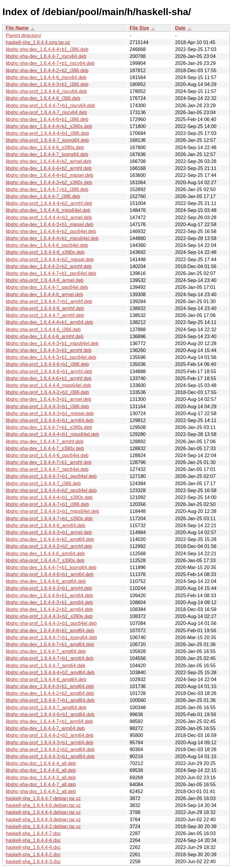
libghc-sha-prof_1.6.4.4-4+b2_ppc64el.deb (51, 490)
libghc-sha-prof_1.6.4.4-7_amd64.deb (46, 708)
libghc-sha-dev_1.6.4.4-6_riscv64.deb (46, 77)
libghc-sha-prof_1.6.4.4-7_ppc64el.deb (47, 469)
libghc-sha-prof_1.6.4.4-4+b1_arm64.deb (50, 420)
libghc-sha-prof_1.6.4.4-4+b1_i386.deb (47, 133)
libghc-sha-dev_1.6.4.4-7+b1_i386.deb (47, 189)
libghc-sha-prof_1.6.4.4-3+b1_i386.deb (47, 407)
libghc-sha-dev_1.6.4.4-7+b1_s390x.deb (49, 427)
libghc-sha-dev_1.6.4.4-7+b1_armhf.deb (49, 462)
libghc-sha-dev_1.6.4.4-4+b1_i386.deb (47, 49)
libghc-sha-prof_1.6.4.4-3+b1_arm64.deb (50, 743)
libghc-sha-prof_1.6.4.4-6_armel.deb (45, 280)
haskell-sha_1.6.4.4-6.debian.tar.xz (43, 805)
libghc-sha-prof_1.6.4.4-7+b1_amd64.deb (50, 700)
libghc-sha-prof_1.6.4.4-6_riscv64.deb (46, 91)
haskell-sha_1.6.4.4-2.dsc (33, 855)
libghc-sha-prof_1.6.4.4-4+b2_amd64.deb (50, 673)
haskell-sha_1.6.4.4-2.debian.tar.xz (43, 826)
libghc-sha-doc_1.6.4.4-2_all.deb (41, 791)
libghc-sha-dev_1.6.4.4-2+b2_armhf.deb (49, 266)
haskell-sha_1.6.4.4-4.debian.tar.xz (43, 812)
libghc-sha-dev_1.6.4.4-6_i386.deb (43, 98)
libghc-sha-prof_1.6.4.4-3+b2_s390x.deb (49, 616)
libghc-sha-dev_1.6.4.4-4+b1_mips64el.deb (52, 238)
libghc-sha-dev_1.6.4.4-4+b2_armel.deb (48, 161)
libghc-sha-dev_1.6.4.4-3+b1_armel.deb (48, 399)
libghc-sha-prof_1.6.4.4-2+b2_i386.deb (47, 392)
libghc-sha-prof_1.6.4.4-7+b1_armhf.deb (49, 301)
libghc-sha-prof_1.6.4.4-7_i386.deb (43, 484)
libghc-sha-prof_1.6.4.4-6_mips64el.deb (48, 385)
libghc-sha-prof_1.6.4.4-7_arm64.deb (45, 666)
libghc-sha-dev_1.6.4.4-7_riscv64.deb (46, 56)
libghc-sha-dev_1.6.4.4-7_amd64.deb (46, 651)
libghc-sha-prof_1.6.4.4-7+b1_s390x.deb (49, 519)
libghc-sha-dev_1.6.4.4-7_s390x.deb (45, 448)
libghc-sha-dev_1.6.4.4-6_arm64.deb (45, 554)
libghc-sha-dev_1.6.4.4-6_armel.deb (44, 295)
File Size (139, 28)
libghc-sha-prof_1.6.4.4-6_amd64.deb (46, 679)
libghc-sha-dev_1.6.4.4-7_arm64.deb (45, 728)
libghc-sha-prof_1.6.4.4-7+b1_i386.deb (47, 504)
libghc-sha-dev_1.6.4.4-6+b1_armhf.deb (49, 378)
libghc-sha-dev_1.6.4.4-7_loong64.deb (47, 154)
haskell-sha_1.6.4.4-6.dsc (33, 840)
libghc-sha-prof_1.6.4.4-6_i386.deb (43, 330)
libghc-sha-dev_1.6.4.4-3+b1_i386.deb (47, 84)
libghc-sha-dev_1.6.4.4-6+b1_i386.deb (47, 119)
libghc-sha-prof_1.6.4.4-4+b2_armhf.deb (49, 203)
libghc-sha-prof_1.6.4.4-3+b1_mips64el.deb (52, 511)
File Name (17, 28)
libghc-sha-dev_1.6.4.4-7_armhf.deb (45, 442)
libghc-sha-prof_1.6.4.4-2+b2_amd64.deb (50, 749)
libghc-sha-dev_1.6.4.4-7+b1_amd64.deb (50, 644)
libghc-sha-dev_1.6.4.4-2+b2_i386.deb (47, 70)
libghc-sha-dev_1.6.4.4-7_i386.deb (43, 196)
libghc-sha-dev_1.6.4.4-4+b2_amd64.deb (50, 539)
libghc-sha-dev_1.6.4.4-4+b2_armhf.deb (49, 168)
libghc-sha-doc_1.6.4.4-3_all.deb (41, 778)
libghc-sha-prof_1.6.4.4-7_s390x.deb (45, 561)
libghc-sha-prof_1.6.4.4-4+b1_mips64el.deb (52, 434)
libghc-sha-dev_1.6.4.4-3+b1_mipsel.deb (50, 224)
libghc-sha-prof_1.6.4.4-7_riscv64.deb (46, 112)
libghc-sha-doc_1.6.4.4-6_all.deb (41, 770)
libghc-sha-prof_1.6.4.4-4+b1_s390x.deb (49, 497)
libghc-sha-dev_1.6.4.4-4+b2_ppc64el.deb (51, 231)
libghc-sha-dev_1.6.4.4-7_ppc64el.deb (47, 287)
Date (180, 28)
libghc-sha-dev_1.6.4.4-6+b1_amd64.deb (50, 631)
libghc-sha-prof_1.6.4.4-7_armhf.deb (45, 315)
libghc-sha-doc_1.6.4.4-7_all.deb (41, 785)
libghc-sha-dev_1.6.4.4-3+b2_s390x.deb (49, 183)
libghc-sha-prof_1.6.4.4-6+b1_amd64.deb (50, 714)
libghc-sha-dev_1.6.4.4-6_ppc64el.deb (47, 245)
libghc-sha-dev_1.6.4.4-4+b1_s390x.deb (49, 126)
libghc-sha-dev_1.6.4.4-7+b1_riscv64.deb (50, 63)
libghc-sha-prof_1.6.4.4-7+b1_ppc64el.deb (51, 476)
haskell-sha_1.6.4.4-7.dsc (33, 833)
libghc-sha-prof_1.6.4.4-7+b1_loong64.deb (51, 637)
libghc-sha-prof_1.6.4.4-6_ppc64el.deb (47, 455)
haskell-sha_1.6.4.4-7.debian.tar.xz (43, 798)
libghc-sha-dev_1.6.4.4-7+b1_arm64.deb (49, 721)
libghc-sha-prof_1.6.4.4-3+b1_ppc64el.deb (51, 623)
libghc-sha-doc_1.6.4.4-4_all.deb (41, 763)
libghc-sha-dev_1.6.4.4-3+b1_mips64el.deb (52, 343)
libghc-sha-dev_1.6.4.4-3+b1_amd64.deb (50, 686)
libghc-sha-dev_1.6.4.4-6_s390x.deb (45, 147)
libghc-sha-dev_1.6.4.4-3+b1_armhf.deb (49, 350)
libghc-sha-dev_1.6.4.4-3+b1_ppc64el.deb (51, 357)
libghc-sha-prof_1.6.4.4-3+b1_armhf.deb (49, 588)
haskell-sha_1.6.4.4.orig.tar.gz (38, 42)
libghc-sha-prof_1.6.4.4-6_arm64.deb (45, 525)
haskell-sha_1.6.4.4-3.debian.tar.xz (43, 820)
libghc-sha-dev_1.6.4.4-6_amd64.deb (46, 581)
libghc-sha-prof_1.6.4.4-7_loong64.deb (47, 140)
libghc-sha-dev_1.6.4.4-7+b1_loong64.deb (51, 567)
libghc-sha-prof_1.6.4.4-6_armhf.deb (45, 308)
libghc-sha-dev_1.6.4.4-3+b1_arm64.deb (49, 602)
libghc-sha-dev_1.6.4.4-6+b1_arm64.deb (49, 596)
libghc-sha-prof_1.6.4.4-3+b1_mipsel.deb (50, 413)
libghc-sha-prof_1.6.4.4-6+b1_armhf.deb (49, 372)
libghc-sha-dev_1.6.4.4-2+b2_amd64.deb (50, 693)
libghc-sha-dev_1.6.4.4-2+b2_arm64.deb (49, 609)
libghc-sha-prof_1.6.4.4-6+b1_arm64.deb (50, 574)
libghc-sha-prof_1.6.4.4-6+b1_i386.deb (47, 364)
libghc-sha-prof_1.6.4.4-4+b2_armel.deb (49, 218)
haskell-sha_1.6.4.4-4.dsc (33, 847)
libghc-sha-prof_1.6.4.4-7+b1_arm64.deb (50, 658)
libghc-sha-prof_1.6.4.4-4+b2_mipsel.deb (50, 259)
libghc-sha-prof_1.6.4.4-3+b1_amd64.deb (50, 756)
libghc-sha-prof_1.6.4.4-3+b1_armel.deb (49, 532)
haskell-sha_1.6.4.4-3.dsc (33, 862)
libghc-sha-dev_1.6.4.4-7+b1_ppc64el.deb (51, 273)
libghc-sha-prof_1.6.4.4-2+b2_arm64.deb (50, 735)
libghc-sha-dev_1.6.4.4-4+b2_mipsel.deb (50, 175)
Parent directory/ (23, 35)
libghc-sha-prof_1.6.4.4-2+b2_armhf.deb (49, 546)
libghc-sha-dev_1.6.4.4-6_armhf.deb (45, 336)
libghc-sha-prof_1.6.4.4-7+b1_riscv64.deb (50, 106)
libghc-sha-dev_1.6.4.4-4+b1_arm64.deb (49, 322)
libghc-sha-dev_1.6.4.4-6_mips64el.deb (48, 210)
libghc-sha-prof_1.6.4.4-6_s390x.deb (45, 252)
